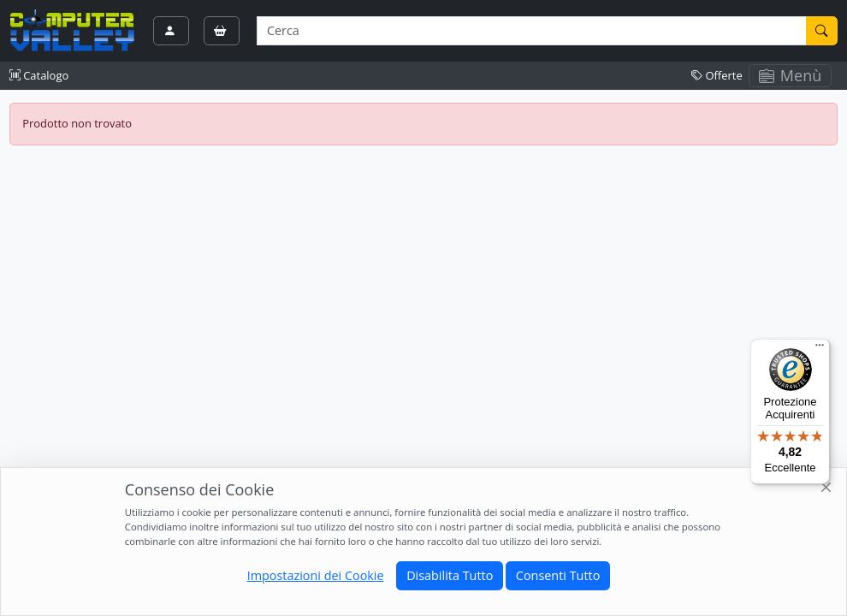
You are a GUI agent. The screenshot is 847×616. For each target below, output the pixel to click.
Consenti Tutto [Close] (558, 575)
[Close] (827, 488)
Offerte (717, 75)
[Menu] (820, 349)
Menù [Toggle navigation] (791, 75)
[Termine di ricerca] (531, 31)
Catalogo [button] (39, 75)
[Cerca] (822, 31)
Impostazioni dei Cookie (316, 575)
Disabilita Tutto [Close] (450, 575)
